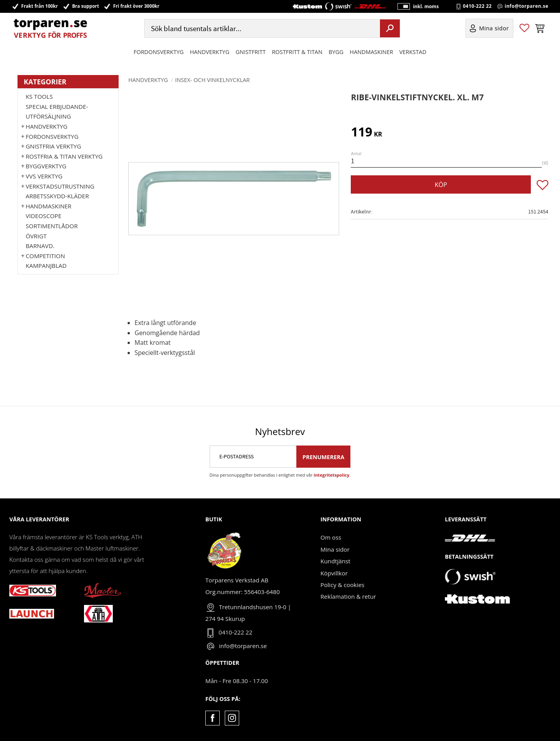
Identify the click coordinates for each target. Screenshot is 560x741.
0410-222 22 (477, 6)
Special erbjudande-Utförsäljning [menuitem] (57, 112)
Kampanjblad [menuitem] (46, 266)
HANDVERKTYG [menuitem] (210, 52)
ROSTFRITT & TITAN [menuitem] (297, 52)
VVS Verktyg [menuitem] (44, 176)
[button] (524, 29)
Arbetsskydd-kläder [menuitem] (57, 196)
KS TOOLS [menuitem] (39, 96)
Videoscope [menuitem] (44, 216)
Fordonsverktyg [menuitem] (159, 52)
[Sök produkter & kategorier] (261, 29)
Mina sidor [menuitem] (494, 29)
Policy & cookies (342, 585)
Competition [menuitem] (45, 256)
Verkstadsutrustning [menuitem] (60, 186)
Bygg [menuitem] (336, 52)
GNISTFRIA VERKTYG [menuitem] (53, 146)
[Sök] (390, 28)
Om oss (331, 537)
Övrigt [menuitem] (36, 236)
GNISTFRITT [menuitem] (251, 52)
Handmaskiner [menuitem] (371, 52)
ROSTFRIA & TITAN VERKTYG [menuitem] (64, 156)
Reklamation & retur (348, 596)
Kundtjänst (335, 561)
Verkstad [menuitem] (413, 52)
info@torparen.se (527, 6)
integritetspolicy (332, 475)
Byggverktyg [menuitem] (46, 166)
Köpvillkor (334, 573)
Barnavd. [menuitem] (40, 246)
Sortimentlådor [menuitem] (52, 226)
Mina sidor (335, 549)
